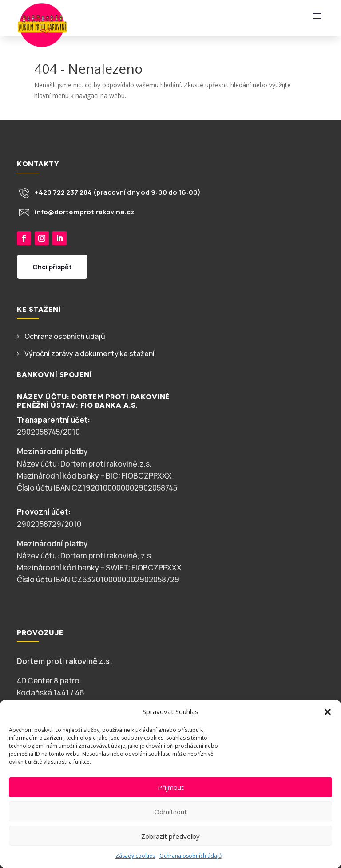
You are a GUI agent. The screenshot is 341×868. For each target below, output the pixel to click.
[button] (328, 712)
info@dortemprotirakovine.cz (85, 212)
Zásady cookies (135, 856)
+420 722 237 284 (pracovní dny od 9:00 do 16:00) (118, 192)
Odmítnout (170, 812)
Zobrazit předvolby (170, 836)
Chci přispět (52, 273)
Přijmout (171, 787)
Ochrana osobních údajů (190, 856)
